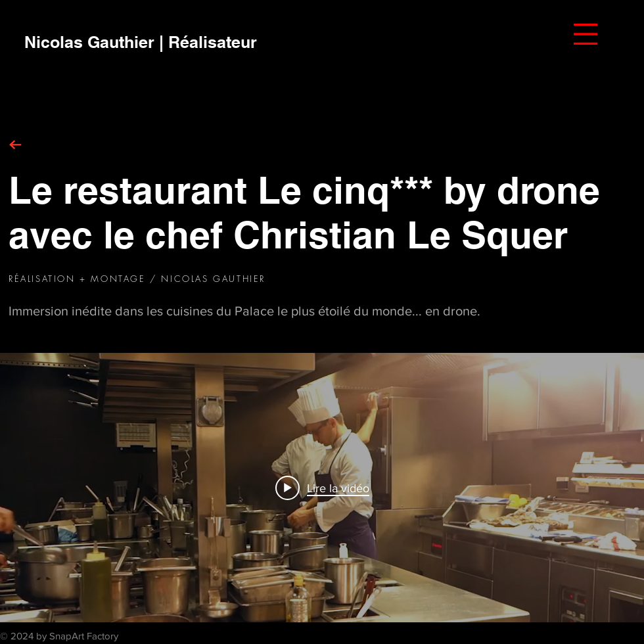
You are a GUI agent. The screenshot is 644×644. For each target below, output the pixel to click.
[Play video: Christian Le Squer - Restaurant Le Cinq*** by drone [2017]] (322, 488)
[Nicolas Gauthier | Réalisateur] (141, 42)
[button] (586, 34)
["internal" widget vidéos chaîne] (322, 488)
